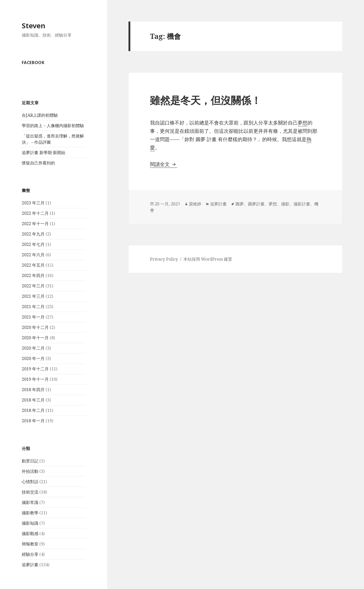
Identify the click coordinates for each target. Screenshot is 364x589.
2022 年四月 (33, 275)
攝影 (285, 204)
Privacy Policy (164, 259)
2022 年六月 (33, 255)
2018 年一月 (33, 421)
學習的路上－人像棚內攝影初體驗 (53, 126)
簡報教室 (30, 544)
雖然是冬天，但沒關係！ (206, 100)
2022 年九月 (33, 234)
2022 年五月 (33, 265)
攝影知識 (30, 523)
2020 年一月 (33, 358)
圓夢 (240, 204)
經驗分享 (30, 554)
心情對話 (30, 482)
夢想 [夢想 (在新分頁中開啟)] (303, 123)
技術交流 (30, 492)
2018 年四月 (33, 390)
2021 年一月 (33, 317)
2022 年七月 (33, 244)
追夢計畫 (30, 565)
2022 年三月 (33, 286)
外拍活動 (30, 471)
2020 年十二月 (35, 327)
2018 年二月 (33, 410)
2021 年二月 (33, 307)
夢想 (273, 204)
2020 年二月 (33, 348)
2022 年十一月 (35, 224)
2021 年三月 (33, 296)
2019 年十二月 (35, 369)
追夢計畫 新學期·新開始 (44, 153)
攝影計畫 (302, 204)
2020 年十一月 (35, 338)
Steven (34, 26)
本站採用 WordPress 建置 (208, 259)
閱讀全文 (164, 164)
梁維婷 (195, 204)
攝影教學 (30, 513)
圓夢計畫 (256, 204)
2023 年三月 (33, 203)
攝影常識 (30, 502)
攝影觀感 (30, 533)
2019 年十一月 (35, 379)
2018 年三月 (33, 400)
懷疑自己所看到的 (38, 163)
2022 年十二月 (35, 213)
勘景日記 (30, 461)
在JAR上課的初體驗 (40, 115)
